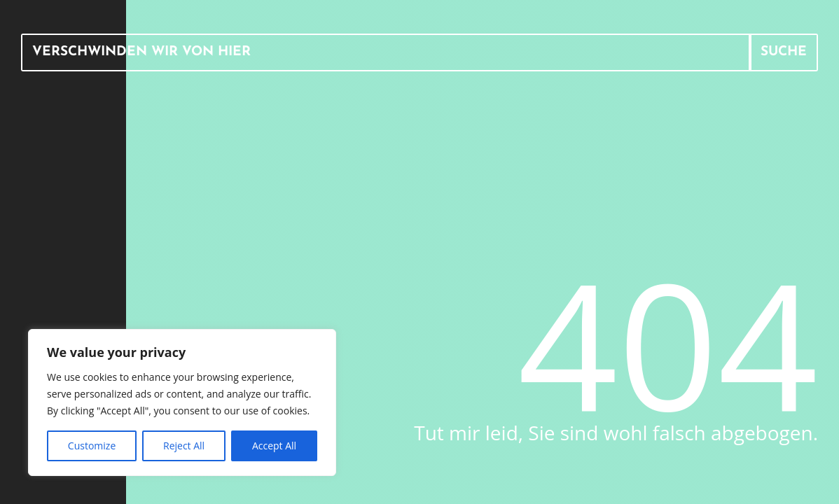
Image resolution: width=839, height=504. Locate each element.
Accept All (274, 446)
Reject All (184, 446)
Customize (92, 446)
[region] (182, 402)
